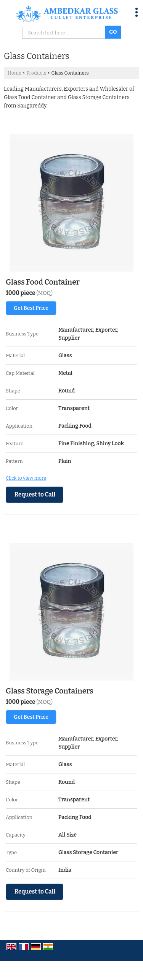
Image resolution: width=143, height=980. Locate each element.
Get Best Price (31, 308)
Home (14, 73)
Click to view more (26, 478)
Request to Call (35, 495)
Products (36, 73)
